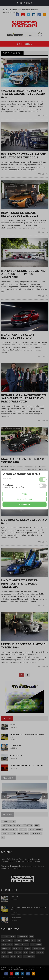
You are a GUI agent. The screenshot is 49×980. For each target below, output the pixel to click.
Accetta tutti (24, 505)
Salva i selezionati (25, 499)
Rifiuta (25, 494)
